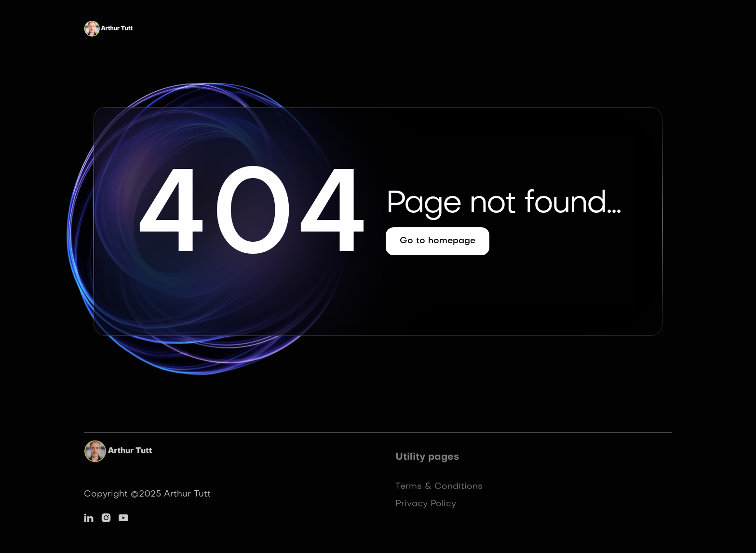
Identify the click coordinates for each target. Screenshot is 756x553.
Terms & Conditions (439, 489)
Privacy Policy (426, 506)
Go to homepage (438, 241)
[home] (109, 31)
